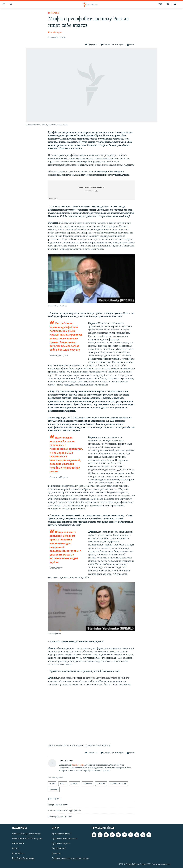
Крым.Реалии (78, 765)
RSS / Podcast (18, 853)
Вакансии (56, 853)
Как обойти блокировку (23, 858)
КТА (168, 4)
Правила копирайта (61, 844)
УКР (160, 4)
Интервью (54, 13)
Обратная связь (59, 849)
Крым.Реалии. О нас (61, 834)
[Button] (91, 45)
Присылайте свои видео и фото (26, 834)
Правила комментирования (65, 839)
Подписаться (18, 844)
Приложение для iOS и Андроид (27, 839)
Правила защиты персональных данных (70, 858)
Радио (15, 849)
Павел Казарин (55, 32)
